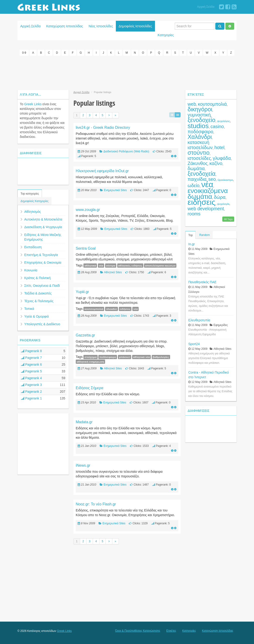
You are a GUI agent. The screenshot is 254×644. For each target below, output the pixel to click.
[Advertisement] (127, 72)
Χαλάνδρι (200, 136)
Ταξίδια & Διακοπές (38, 293)
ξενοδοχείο (201, 119)
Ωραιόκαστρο (225, 179)
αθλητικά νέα (141, 357)
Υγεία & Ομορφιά (36, 316)
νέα (101, 265)
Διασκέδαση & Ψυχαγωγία (43, 227)
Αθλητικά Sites (113, 272)
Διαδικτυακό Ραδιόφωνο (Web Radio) (126, 151)
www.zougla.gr (88, 209)
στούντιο (199, 152)
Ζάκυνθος (198, 163)
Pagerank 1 (31, 398)
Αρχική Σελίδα (206, 7)
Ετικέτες (171, 630)
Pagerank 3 (31, 384)
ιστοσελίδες (199, 158)
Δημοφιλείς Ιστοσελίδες (135, 26)
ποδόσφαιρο (108, 357)
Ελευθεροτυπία (199, 320)
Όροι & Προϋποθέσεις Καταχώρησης (138, 630)
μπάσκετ (125, 357)
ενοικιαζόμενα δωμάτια (208, 193)
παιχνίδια (197, 179)
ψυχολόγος (224, 121)
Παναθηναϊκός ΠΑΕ (202, 282)
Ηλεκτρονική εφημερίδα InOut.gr (102, 170)
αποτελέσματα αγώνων (160, 265)
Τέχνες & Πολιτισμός (39, 301)
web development (206, 208)
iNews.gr (83, 465)
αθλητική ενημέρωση (90, 361)
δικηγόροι (200, 109)
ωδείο (194, 185)
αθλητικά (90, 265)
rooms (194, 213)
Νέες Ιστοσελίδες (101, 26)
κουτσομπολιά (94, 308)
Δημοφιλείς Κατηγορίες (34, 201)
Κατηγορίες (166, 35)
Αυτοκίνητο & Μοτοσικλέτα (43, 219)
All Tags (228, 219)
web (192, 104)
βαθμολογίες (161, 357)
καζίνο (216, 163)
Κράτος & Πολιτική (38, 277)
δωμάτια (196, 168)
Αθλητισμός (33, 211)
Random (204, 234)
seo (212, 179)
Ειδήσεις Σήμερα (89, 387)
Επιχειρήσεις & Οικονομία (43, 262)
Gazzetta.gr (85, 335)
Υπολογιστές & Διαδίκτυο (42, 324)
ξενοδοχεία (202, 173)
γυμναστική (199, 114)
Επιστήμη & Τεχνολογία (41, 254)
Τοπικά (29, 308)
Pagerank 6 (31, 364)
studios (198, 125)
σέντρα (111, 265)
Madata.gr (84, 422)
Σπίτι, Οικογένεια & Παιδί (42, 285)
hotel (219, 147)
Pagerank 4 (31, 378)
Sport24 (194, 343)
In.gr (192, 244)
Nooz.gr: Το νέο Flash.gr (96, 504)
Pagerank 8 (31, 350)
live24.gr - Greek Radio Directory (103, 127)
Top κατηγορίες (30, 193)
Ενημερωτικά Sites (115, 190)
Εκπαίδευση (33, 247)
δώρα (220, 197)
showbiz (112, 308)
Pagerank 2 (31, 391)
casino (217, 126)
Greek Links (33, 104)
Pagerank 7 (31, 357)
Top (190, 235)
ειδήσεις (125, 308)
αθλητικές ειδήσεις (130, 265)
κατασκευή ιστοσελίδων (200, 144)
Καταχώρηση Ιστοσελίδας (65, 26)
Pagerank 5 (31, 371)
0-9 (24, 53)
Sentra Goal (86, 248)
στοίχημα (90, 357)
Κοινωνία (31, 270)
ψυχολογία (223, 203)
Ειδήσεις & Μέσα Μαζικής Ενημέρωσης (43, 237)
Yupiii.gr (82, 291)
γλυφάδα (222, 158)
